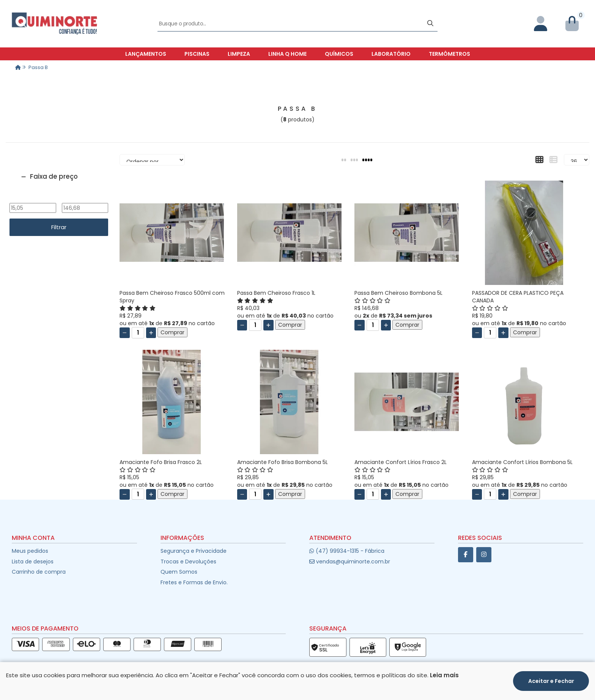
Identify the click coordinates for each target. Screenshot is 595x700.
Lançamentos (146, 54)
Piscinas (197, 54)
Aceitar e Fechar (551, 681)
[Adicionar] (151, 333)
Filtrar (59, 227)
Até (85, 198)
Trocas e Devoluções (188, 562)
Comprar (172, 332)
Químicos (339, 54)
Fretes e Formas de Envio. (194, 582)
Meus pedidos (30, 551)
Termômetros (449, 54)
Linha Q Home (287, 54)
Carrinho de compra (39, 572)
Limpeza (239, 54)
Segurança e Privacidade (194, 551)
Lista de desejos (33, 562)
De (33, 198)
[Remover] (125, 333)
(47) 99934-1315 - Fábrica (347, 551)
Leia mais (444, 675)
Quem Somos (179, 572)
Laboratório (391, 54)
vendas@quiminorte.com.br (350, 562)
